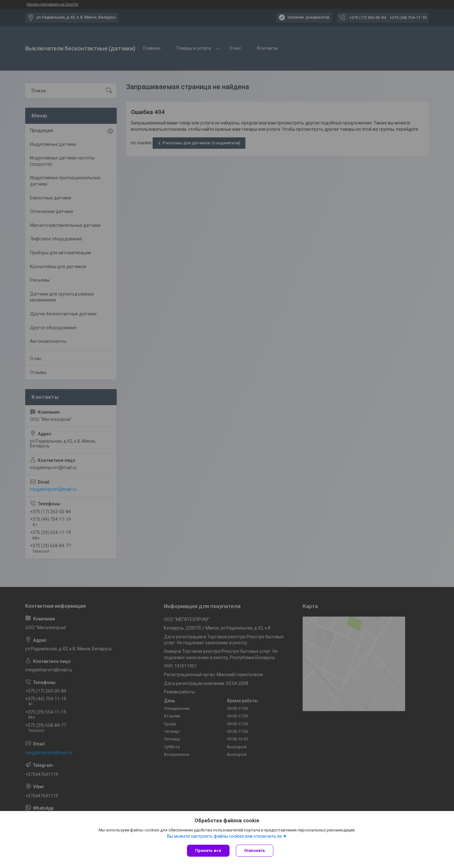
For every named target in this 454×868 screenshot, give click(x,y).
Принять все (208, 851)
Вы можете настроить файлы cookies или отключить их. (225, 836)
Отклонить (255, 851)
